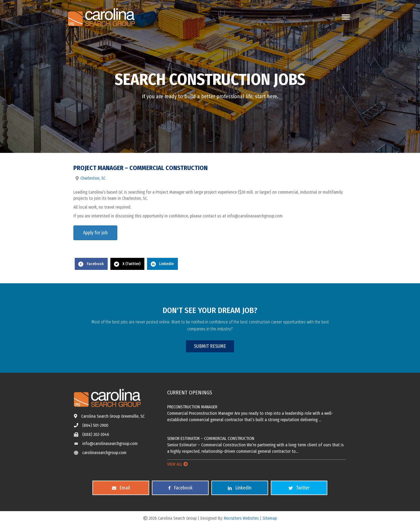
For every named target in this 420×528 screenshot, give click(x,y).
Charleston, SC (93, 178)
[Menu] (346, 17)
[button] (210, 346)
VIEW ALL (177, 464)
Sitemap (270, 518)
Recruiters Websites (241, 518)
